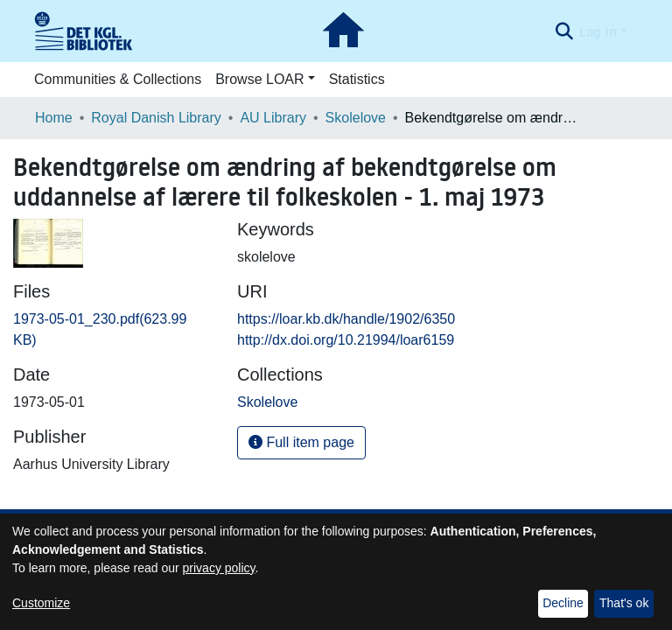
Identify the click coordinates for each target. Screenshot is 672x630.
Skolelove (356, 118)
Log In (598, 31)
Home (54, 118)
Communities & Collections (118, 79)
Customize (41, 603)
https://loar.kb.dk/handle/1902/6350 (346, 319)
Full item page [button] (301, 442)
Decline (563, 603)
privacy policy (219, 568)
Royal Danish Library (156, 118)
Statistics (357, 79)
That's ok (624, 603)
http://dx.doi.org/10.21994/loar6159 (346, 340)
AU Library (273, 118)
